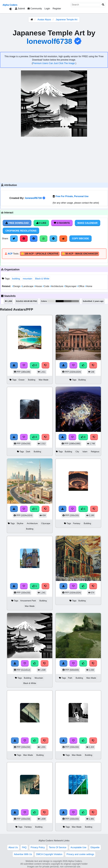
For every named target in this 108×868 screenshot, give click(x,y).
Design (16, 286)
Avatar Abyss (44, 20)
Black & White (42, 279)
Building (32, 380)
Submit (20, 9)
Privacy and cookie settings (80, 854)
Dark (28, 452)
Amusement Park (28, 601)
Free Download (17, 223)
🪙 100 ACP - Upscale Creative (40, 254)
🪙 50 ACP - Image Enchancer (80, 254)
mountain (28, 279)
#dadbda (52, 301)
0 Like (41, 223)
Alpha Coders (10, 5)
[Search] (103, 5)
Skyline (20, 523)
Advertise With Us (23, 854)
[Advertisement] (54, 159)
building (16, 279)
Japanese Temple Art (67, 20)
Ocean (22, 380)
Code (46, 286)
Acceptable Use (78, 847)
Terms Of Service (58, 847)
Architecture (57, 286)
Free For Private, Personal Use (72, 196)
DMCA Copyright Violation (49, 854)
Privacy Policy (38, 847)
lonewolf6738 (49, 41)
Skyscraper (70, 286)
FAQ (24, 847)
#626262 (67, 301)
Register (57, 9)
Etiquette (95, 847)
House (38, 286)
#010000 (60, 301)
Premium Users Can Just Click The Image (54, 63)
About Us (13, 847)
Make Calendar (88, 223)
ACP (10, 254)
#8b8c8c (75, 301)
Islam (85, 452)
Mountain (39, 678)
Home (89, 286)
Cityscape (46, 523)
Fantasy (77, 523)
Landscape (28, 286)
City (77, 452)
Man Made (44, 380)
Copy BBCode (81, 239)
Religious (95, 452)
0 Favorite (62, 223)
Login (47, 9)
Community (35, 9)
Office (81, 286)
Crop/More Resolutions (21, 231)
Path (70, 678)
